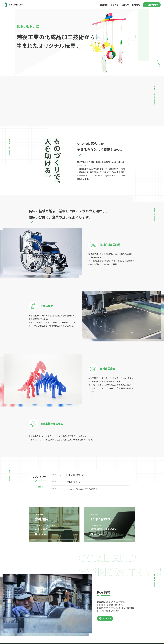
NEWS (62, 482)
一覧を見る (41, 487)
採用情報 (136, 5)
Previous (158, 66)
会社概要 (104, 5)
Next (158, 62)
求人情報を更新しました (78, 475)
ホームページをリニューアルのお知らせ (82, 489)
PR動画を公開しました (76, 482)
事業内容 (115, 5)
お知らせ (125, 5)
